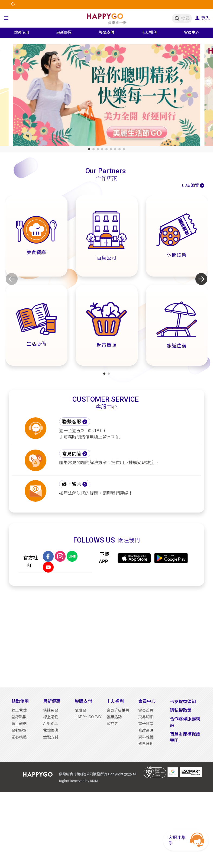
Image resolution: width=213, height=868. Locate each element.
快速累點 (51, 711)
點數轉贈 (19, 731)
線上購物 (51, 717)
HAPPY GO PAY (88, 717)
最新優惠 (52, 701)
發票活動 (114, 717)
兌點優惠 (51, 731)
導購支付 (83, 701)
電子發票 (146, 724)
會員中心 (147, 701)
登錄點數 (19, 717)
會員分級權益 (118, 711)
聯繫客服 (72, 422)
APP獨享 (51, 724)
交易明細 (146, 717)
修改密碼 (146, 731)
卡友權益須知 (183, 702)
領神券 (112, 724)
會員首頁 (146, 711)
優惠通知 (146, 744)
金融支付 (51, 737)
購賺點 (80, 711)
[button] (6, 18)
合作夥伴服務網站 (185, 722)
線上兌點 (19, 711)
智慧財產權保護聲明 (185, 737)
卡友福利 (115, 701)
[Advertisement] (107, 637)
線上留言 (72, 484)
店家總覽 (191, 186)
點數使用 (20, 701)
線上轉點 (19, 724)
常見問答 (72, 454)
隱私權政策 (181, 710)
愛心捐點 (19, 737)
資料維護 (146, 737)
